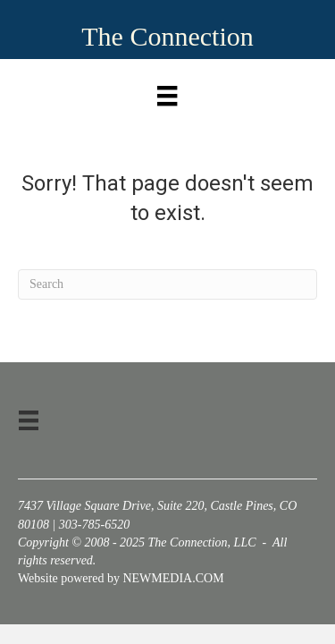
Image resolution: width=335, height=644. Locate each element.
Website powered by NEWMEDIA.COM (121, 578)
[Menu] (167, 92)
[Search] (167, 284)
